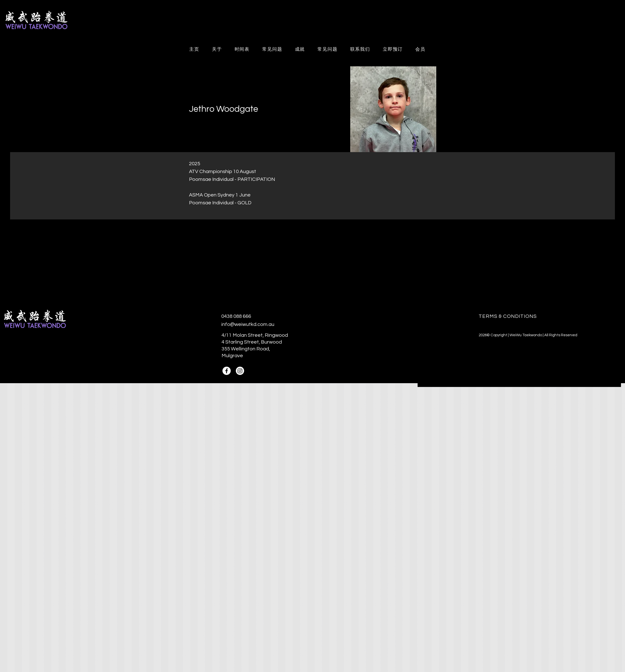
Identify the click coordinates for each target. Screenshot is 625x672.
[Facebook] (227, 371)
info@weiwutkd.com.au (248, 324)
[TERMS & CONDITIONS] (519, 316)
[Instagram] (240, 371)
